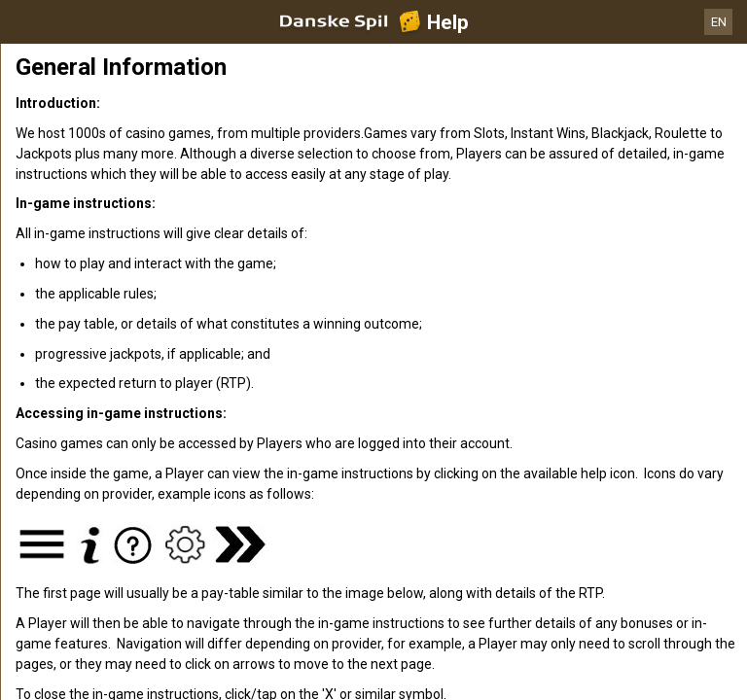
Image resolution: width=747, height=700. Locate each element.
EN (719, 22)
